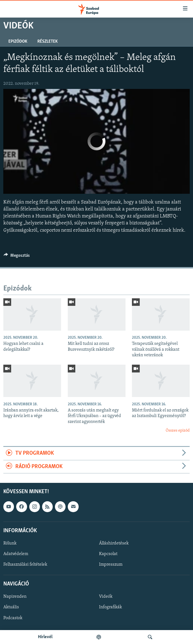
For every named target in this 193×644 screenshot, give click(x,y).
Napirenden (15, 597)
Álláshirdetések (114, 543)
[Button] (17, 257)
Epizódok (18, 42)
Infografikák (110, 607)
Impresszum (111, 565)
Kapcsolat (108, 554)
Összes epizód (178, 431)
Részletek (48, 42)
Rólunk (10, 543)
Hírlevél (45, 637)
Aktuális (11, 607)
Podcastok (13, 618)
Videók (106, 597)
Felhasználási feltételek (25, 565)
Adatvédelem (16, 554)
